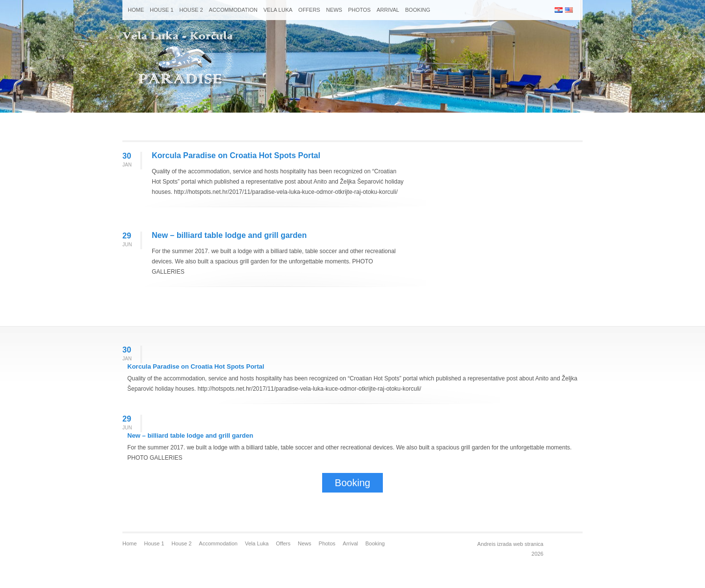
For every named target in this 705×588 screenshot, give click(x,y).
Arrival (388, 10)
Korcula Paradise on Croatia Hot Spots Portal (236, 155)
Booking (417, 10)
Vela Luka (278, 10)
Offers (309, 10)
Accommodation (233, 10)
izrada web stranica (520, 544)
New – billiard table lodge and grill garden (229, 235)
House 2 (191, 10)
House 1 (162, 10)
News (334, 10)
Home (136, 10)
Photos (359, 10)
